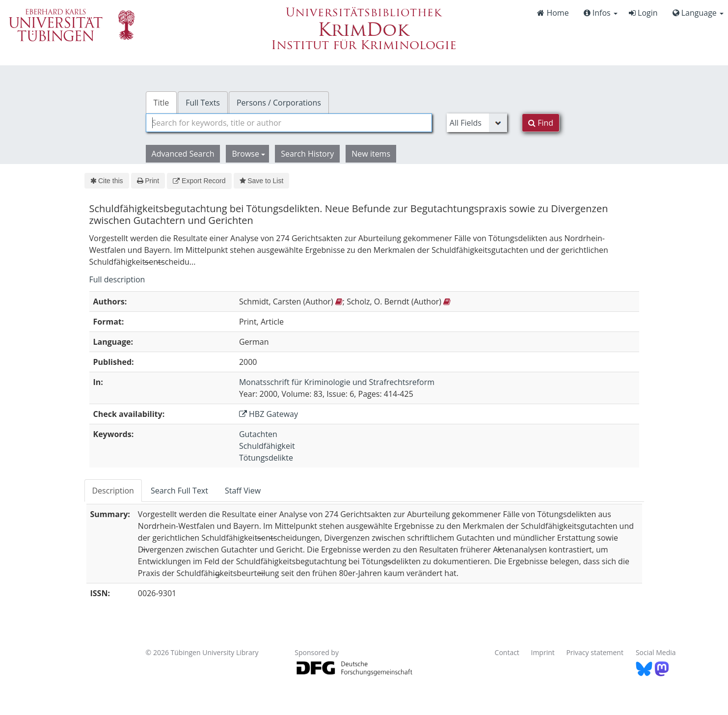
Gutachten (258, 434)
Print (148, 181)
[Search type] (477, 123)
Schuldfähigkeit (267, 446)
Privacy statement (595, 652)
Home (553, 13)
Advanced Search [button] (183, 154)
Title (162, 103)
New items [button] (371, 154)
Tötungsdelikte (266, 458)
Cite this (107, 181)
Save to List (262, 181)
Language (698, 13)
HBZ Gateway (269, 414)
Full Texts (203, 103)
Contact (507, 652)
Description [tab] (113, 491)
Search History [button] (307, 154)
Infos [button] (601, 13)
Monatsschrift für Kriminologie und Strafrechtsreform (337, 382)
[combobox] (289, 123)
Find (541, 123)
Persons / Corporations (279, 103)
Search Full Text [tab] (179, 491)
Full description (117, 279)
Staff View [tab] (243, 491)
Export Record (199, 181)
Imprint (543, 652)
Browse (248, 154)
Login (643, 13)
